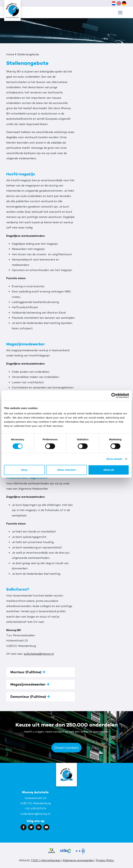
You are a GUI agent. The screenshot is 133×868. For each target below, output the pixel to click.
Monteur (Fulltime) (28, 672)
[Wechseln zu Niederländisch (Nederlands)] (114, 3)
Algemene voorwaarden (78, 860)
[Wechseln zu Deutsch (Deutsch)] (124, 3)
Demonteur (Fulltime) (30, 697)
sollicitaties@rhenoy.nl (39, 654)
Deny (24, 470)
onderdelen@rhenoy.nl (35, 814)
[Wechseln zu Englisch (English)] (119, 3)
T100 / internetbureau (46, 860)
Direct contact (66, 748)
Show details (114, 459)
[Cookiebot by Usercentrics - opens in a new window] (114, 396)
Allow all (109, 470)
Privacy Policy (105, 860)
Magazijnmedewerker (30, 684)
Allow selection (66, 470)
